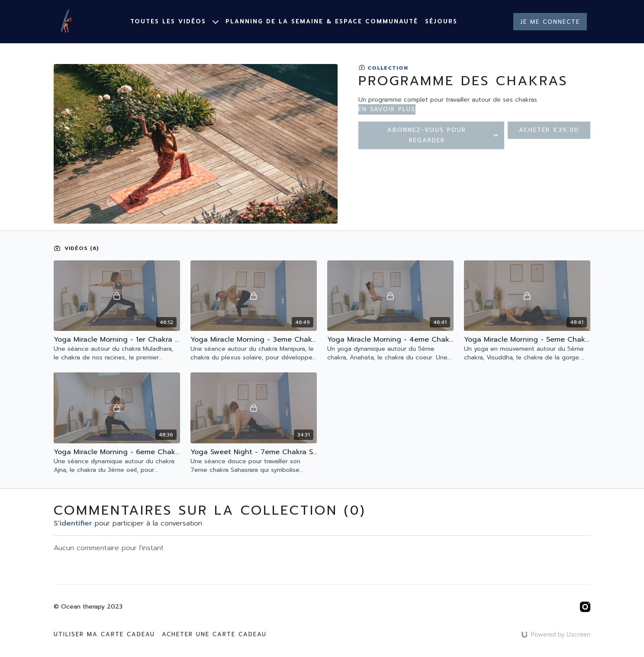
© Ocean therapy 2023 (88, 607)
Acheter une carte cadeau (214, 634)
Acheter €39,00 (549, 130)
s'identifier (73, 523)
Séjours (441, 21)
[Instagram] (585, 607)
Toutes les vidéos (174, 21)
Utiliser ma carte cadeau (104, 634)
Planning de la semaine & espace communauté (322, 21)
